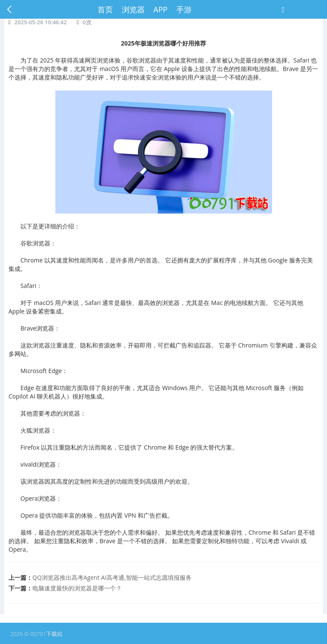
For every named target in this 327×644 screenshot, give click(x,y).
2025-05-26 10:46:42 (41, 22)
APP (160, 9)
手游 (184, 9)
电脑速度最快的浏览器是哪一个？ (77, 588)
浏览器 (133, 9)
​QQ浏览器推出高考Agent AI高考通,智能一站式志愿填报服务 (112, 577)
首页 (105, 9)
